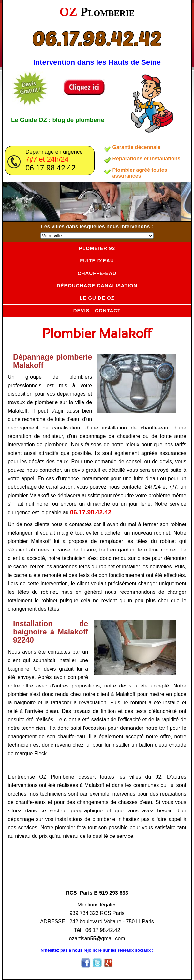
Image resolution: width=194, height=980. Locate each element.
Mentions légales (97, 905)
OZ (97, 12)
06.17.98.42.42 (97, 38)
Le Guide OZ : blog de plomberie (58, 120)
